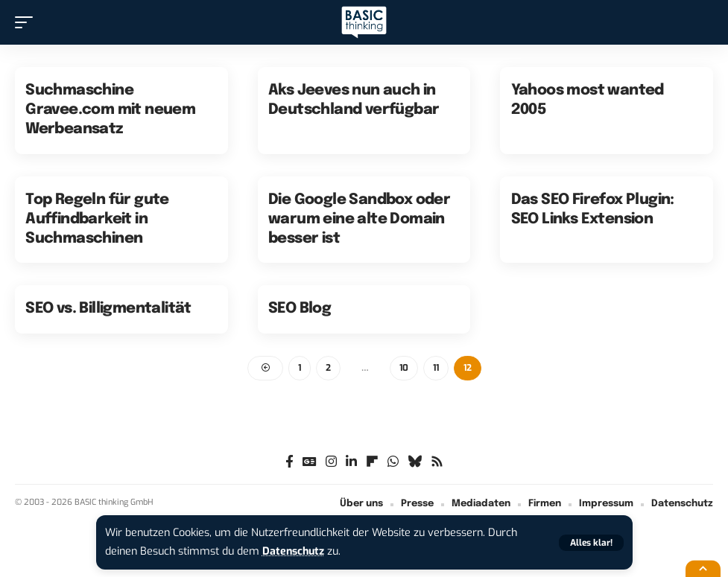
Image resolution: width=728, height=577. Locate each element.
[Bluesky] (415, 463)
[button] (591, 543)
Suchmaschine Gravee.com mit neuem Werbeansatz (110, 110)
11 (436, 368)
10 (404, 368)
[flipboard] (372, 463)
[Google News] (310, 463)
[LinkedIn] (351, 463)
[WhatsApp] (393, 463)
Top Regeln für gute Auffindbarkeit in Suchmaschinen (97, 219)
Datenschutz (294, 551)
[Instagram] (331, 463)
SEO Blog (300, 309)
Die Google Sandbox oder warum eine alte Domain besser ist (359, 219)
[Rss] (437, 463)
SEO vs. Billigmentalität (108, 309)
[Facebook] (289, 463)
